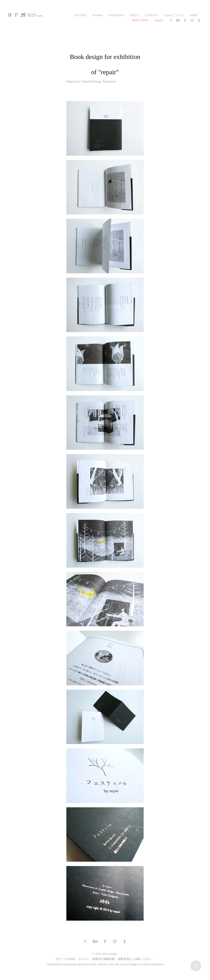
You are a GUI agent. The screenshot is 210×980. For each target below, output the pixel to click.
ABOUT (135, 15)
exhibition (116, 15)
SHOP (194, 15)
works (97, 15)
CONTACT (151, 15)
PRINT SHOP (140, 20)
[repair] (159, 20)
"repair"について (173, 15)
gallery (80, 15)
